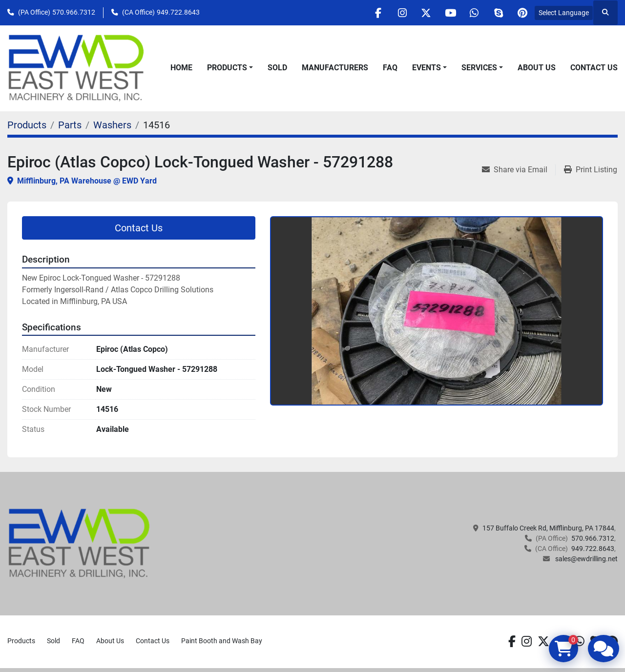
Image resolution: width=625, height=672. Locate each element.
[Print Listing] (591, 170)
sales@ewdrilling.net (586, 559)
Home (181, 68)
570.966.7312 (74, 12)
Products (227, 68)
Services (479, 68)
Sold (277, 68)
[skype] (497, 13)
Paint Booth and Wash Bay (222, 641)
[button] (230, 68)
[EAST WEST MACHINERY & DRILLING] (79, 543)
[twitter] (422, 13)
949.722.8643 (178, 12)
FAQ (390, 68)
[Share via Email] (519, 170)
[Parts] (70, 125)
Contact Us (594, 68)
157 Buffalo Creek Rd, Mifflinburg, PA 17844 (548, 528)
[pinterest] (522, 13)
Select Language (564, 13)
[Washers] (112, 125)
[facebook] (373, 13)
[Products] (27, 125)
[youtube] (447, 13)
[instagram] (397, 13)
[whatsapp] (472, 13)
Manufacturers (335, 68)
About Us (537, 68)
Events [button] (427, 68)
